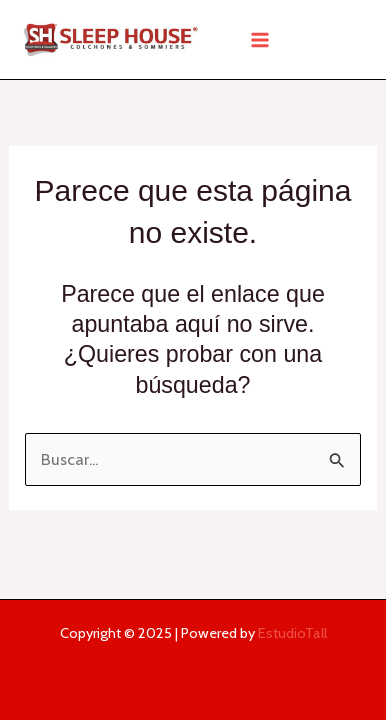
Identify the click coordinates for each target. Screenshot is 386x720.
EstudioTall (292, 633)
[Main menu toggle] (259, 39)
